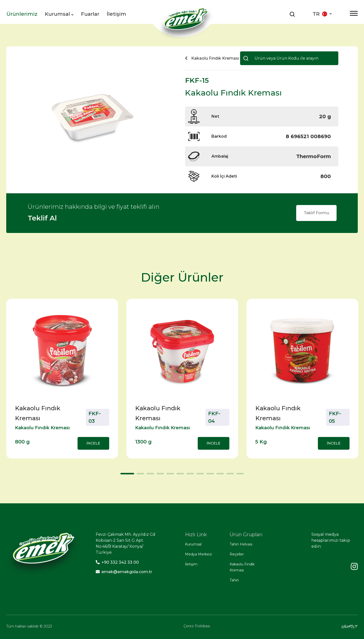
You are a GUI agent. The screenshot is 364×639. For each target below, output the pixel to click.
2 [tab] (139, 475)
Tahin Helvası (241, 544)
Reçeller (237, 554)
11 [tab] (229, 475)
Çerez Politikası (197, 626)
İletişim (116, 14)
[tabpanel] (62, 379)
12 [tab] (239, 475)
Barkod (219, 136)
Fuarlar (90, 14)
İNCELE (93, 443)
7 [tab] (189, 475)
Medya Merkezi (198, 554)
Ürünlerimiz (22, 14)
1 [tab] (123, 475)
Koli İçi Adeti (224, 176)
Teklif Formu (316, 213)
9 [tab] (209, 475)
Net (215, 116)
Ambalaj (220, 156)
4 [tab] (159, 475)
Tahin (234, 580)
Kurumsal (59, 14)
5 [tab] (169, 475)
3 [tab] (149, 475)
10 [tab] (219, 475)
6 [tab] (179, 475)
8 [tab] (199, 475)
